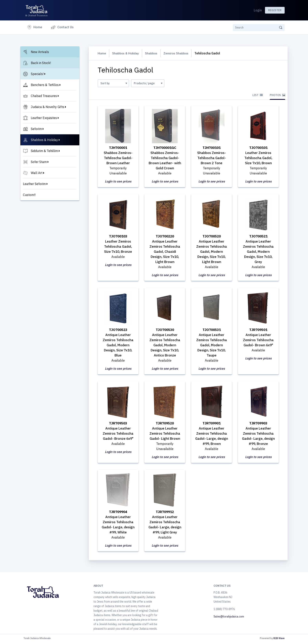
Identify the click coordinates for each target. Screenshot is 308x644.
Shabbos (153, 53)
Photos (277, 95)
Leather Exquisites (44, 118)
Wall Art (37, 173)
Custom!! (29, 195)
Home (39, 27)
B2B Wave (279, 640)
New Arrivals (40, 52)
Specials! (37, 74)
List (258, 95)
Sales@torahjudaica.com (229, 618)
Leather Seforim (34, 184)
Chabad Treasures (44, 96)
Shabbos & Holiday (44, 140)
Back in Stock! (41, 63)
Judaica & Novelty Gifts (48, 107)
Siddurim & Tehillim (44, 151)
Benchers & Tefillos (45, 85)
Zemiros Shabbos (179, 53)
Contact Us (66, 27)
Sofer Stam (39, 162)
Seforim (36, 129)
